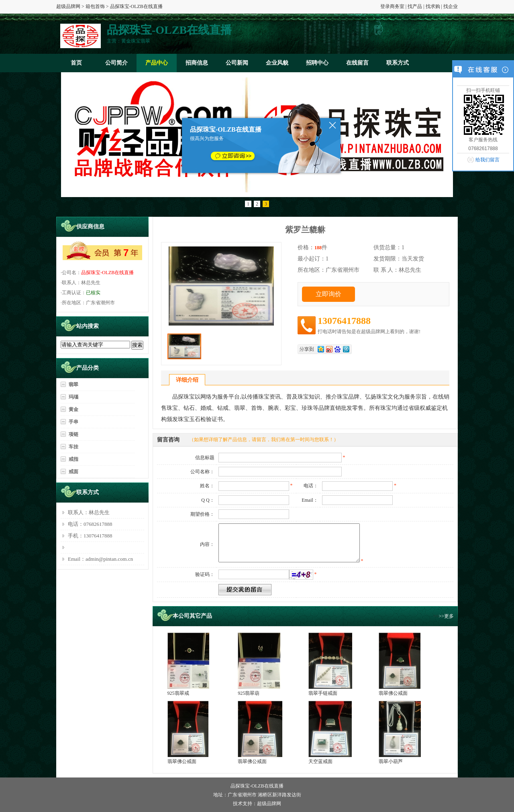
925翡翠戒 (178, 693)
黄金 (73, 409)
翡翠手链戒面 (323, 693)
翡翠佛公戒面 (393, 693)
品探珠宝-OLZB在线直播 (107, 273)
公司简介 (116, 63)
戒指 (73, 459)
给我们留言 (487, 160)
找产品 (415, 6)
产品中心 (157, 63)
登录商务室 (392, 6)
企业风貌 (277, 63)
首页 (76, 63)
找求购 (433, 6)
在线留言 (357, 63)
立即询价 (328, 294)
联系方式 (398, 63)
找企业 (451, 6)
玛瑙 (73, 397)
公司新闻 (237, 63)
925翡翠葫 (249, 693)
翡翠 (73, 385)
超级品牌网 (68, 6)
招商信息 (197, 63)
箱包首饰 (95, 6)
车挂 (73, 447)
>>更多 (446, 616)
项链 (73, 434)
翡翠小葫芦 (391, 761)
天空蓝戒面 (320, 761)
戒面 (73, 472)
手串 (73, 422)
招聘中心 (317, 63)
